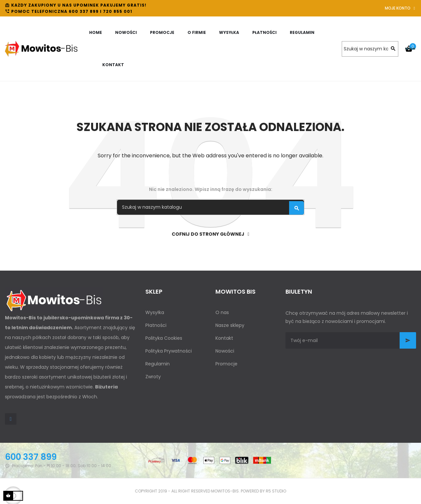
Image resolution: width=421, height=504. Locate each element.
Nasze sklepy (230, 325)
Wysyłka (155, 312)
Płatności (156, 325)
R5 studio (276, 491)
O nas (222, 312)
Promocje (226, 364)
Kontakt (224, 338)
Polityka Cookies (164, 338)
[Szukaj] (370, 49)
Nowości (225, 351)
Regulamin (158, 364)
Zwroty (153, 377)
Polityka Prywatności (169, 351)
